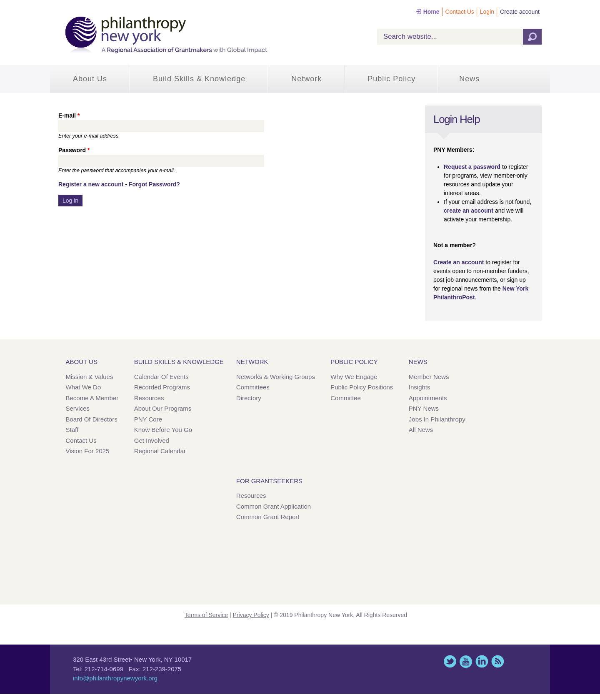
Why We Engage (354, 377)
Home (431, 12)
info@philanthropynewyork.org (115, 678)
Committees (253, 387)
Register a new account (91, 184)
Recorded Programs (162, 387)
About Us (90, 79)
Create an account (459, 262)
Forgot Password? (154, 184)
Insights (420, 387)
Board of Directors (92, 419)
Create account (520, 12)
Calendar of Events (161, 377)
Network (306, 79)
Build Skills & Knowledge (199, 79)
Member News (429, 377)
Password (74, 150)
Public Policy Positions (362, 387)
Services (78, 408)
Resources (149, 398)
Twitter (450, 661)
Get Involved (152, 440)
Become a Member (92, 398)
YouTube (466, 661)
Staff (72, 430)
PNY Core (148, 419)
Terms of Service (206, 615)
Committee (346, 398)
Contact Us (460, 12)
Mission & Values (90, 377)
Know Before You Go (163, 430)
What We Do (84, 387)
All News (421, 430)
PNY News (424, 408)
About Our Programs (163, 408)
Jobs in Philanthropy (437, 419)
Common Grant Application (274, 506)
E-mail (69, 115)
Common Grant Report (268, 517)
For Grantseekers (269, 481)
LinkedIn (482, 661)
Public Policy (391, 79)
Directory (249, 398)
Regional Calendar (160, 451)
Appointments (428, 398)
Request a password (472, 167)
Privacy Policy (251, 615)
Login (487, 12)
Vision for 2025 (88, 451)
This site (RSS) (497, 661)
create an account (469, 211)
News (469, 79)
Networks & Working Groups (276, 377)
